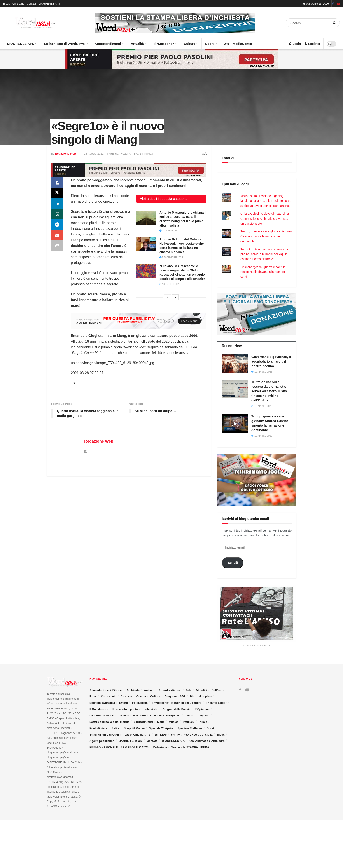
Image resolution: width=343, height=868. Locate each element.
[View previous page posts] (168, 297)
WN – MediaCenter (238, 44)
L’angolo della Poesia (176, 709)
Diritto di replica (201, 696)
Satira (115, 728)
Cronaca (126, 696)
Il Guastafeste (99, 709)
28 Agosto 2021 (94, 154)
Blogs (7, 4)
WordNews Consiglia (199, 735)
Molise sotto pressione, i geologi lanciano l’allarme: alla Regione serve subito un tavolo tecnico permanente (266, 201)
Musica (114, 154)
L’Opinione (202, 709)
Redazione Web (65, 154)
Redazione (160, 747)
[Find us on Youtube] (247, 690)
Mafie (161, 722)
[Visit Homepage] (31, 23)
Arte (189, 690)
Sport (211, 42)
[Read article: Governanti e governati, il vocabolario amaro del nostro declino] (235, 364)
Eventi (123, 703)
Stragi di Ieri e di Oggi (104, 735)
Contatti (31, 4)
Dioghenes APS (175, 696)
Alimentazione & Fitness (106, 690)
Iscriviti (233, 563)
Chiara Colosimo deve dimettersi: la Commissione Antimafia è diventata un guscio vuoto (265, 219)
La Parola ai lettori (102, 715)
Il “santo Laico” (216, 703)
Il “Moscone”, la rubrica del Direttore (177, 703)
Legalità (204, 715)
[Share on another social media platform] (57, 246)
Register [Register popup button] (312, 44)
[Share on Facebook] (57, 183)
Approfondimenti (109, 42)
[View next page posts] (175, 297)
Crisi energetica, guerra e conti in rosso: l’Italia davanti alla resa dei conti (263, 272)
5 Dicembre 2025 (171, 257)
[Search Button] (335, 23)
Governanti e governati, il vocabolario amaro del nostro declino (271, 361)
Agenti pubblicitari (102, 741)
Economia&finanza (102, 703)
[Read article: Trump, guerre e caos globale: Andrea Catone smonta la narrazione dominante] (235, 423)
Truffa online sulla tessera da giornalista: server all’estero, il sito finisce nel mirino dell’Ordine (269, 391)
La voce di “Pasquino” (165, 715)
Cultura (191, 42)
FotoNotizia (140, 703)
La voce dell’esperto (132, 715)
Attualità (139, 42)
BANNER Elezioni (131, 741)
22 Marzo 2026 (170, 230)
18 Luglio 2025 (170, 284)
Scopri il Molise (134, 728)
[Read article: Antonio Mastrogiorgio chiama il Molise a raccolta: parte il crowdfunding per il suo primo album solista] (146, 218)
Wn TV (175, 735)
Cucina (141, 696)
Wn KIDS (161, 735)
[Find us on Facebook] (240, 690)
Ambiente (133, 690)
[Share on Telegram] (57, 225)
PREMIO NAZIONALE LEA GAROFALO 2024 (119, 747)
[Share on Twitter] (57, 193)
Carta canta (109, 696)
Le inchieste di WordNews (66, 42)
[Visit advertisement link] (175, 23)
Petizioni (189, 722)
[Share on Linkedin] (57, 204)
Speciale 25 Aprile (161, 728)
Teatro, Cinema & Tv (137, 735)
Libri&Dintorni (143, 722)
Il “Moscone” (164, 44)
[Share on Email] (57, 235)
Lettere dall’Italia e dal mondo (109, 722)
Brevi (93, 696)
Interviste (151, 709)
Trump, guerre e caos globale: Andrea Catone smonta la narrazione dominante (266, 236)
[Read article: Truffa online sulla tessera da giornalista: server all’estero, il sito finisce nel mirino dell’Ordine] (235, 389)
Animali (149, 690)
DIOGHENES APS (49, 4)
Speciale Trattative (190, 728)
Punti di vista (98, 728)
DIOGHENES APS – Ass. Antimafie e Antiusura (193, 741)
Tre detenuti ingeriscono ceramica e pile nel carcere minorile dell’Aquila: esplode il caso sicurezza (265, 254)
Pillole (203, 722)
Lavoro (190, 715)
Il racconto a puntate (126, 709)
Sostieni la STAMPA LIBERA (190, 747)
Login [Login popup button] (295, 44)
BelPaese (218, 690)
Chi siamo (18, 4)
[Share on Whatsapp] (57, 214)
